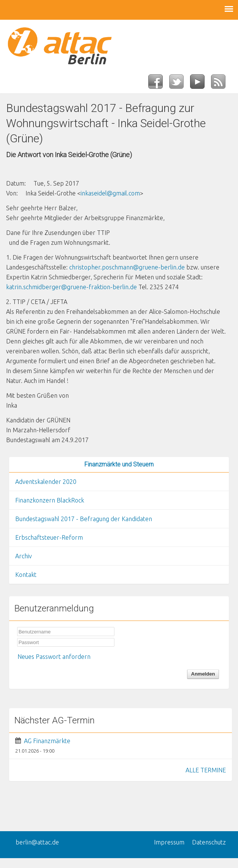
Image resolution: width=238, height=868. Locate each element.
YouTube (201, 84)
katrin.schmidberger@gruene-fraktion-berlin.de (71, 287)
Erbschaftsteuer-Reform (49, 537)
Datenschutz (209, 842)
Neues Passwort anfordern (54, 657)
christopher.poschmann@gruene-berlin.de (127, 267)
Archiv (24, 556)
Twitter (180, 84)
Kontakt (26, 575)
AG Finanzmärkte (47, 741)
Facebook (159, 84)
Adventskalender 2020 (46, 482)
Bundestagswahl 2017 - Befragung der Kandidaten (84, 519)
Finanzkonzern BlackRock (50, 500)
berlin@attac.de (37, 842)
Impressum (169, 842)
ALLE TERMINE (206, 770)
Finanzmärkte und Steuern (119, 464)
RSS (221, 84)
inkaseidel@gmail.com (110, 193)
